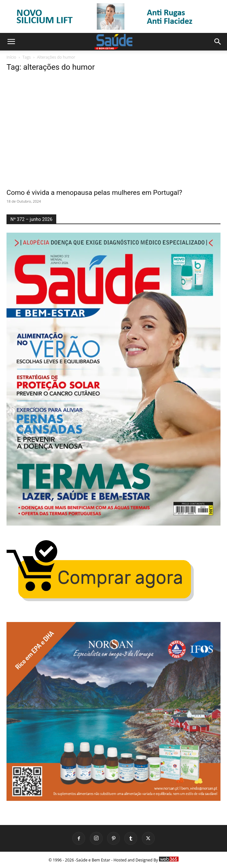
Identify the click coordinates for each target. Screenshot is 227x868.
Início (11, 57)
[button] (11, 42)
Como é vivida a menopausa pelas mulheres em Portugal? (94, 193)
